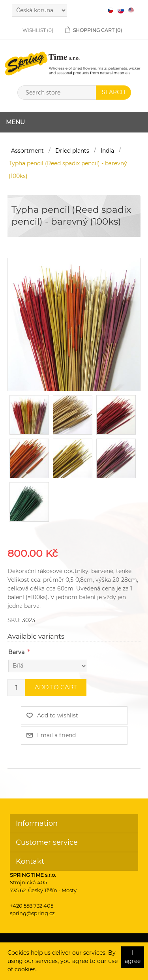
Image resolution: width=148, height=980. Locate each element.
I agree (133, 957)
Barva (16, 652)
